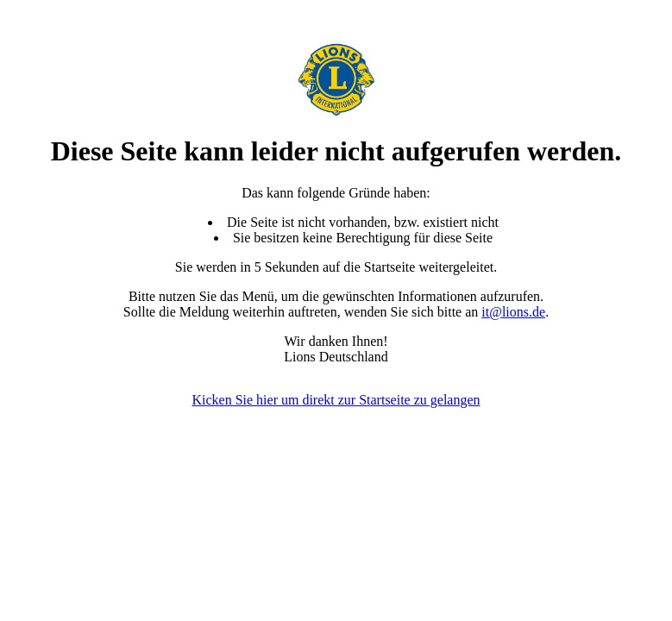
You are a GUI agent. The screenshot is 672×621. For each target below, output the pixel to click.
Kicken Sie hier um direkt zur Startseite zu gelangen (336, 400)
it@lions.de (513, 312)
